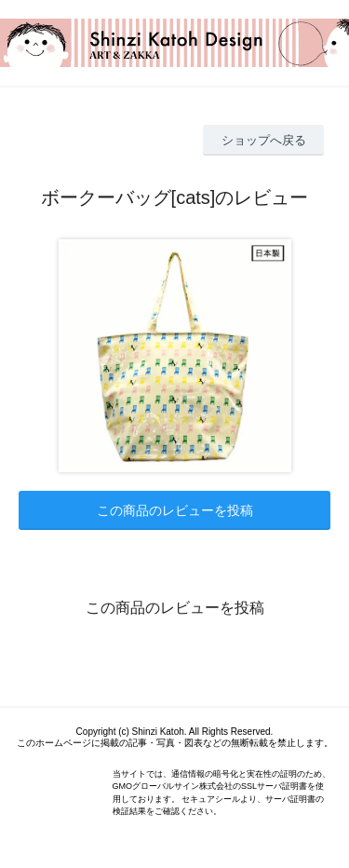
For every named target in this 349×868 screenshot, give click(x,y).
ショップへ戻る (264, 140)
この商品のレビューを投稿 (175, 510)
